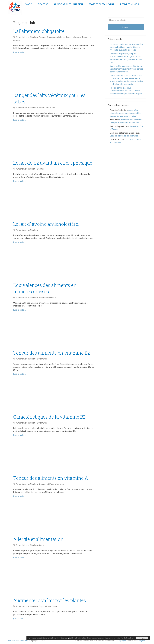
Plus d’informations (127, 638)
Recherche (126, 27)
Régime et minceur (130, 4)
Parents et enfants (47, 108)
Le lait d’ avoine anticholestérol (46, 224)
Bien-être (43, 4)
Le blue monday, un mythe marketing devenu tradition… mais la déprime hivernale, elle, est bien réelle (127, 47)
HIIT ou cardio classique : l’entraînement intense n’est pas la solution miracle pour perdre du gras (126, 91)
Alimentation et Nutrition (68, 4)
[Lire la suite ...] (20, 52)
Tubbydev (141, 641)
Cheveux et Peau (46, 484)
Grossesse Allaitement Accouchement (64, 37)
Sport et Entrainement (101, 4)
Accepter (142, 638)
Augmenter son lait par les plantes (50, 600)
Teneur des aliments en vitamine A (51, 478)
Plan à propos (121, 641)
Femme (42, 37)
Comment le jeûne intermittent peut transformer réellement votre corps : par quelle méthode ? (126, 69)
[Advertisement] (54, 74)
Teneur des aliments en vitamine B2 (52, 353)
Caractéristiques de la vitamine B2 (49, 417)
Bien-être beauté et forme (19, 641)
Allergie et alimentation (38, 539)
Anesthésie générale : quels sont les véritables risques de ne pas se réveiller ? (125, 113)
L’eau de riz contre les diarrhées (124, 136)
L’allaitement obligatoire (39, 31)
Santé (28, 4)
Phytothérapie (45, 606)
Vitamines (43, 359)
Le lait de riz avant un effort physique (53, 163)
